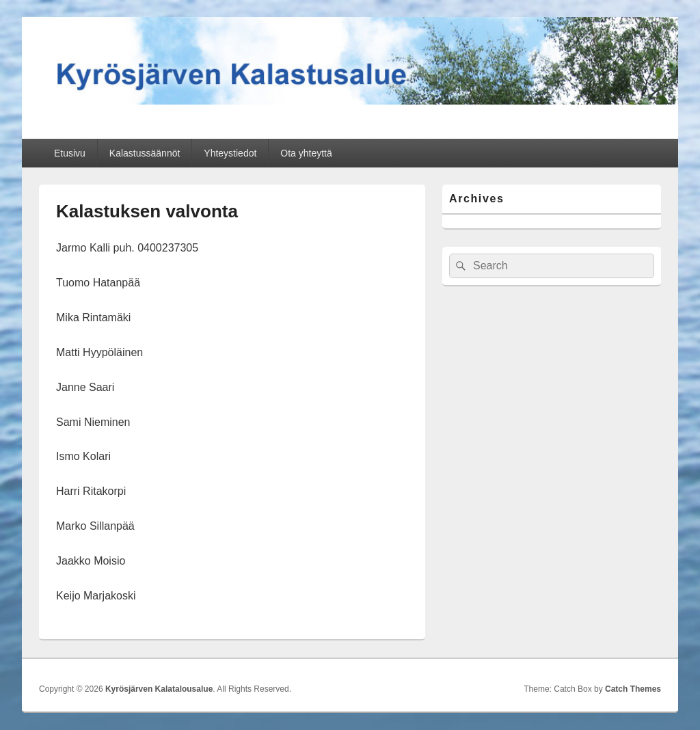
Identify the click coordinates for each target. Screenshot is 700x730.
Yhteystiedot (230, 153)
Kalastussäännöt (145, 153)
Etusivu (70, 153)
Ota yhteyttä (306, 153)
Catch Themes (633, 689)
